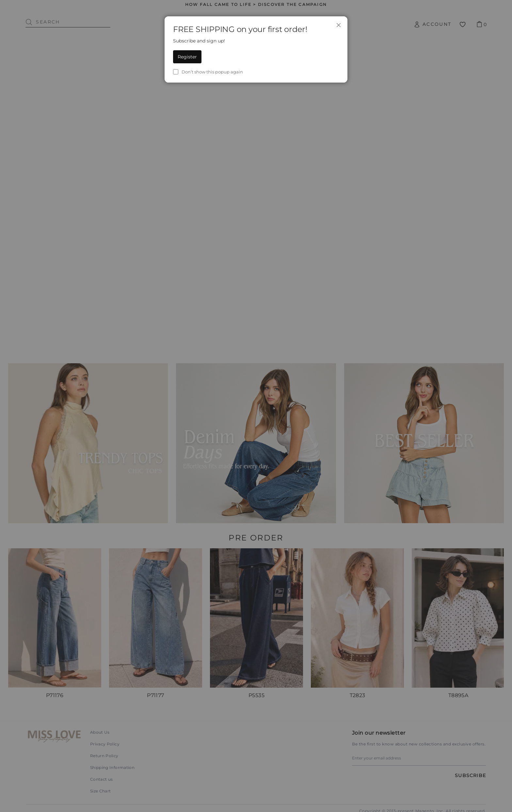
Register (187, 57)
